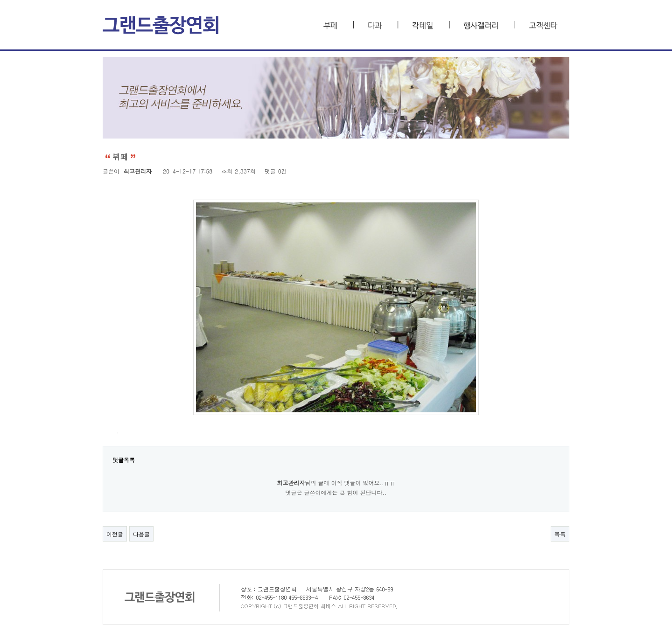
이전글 (115, 534)
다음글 (141, 534)
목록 (560, 534)
